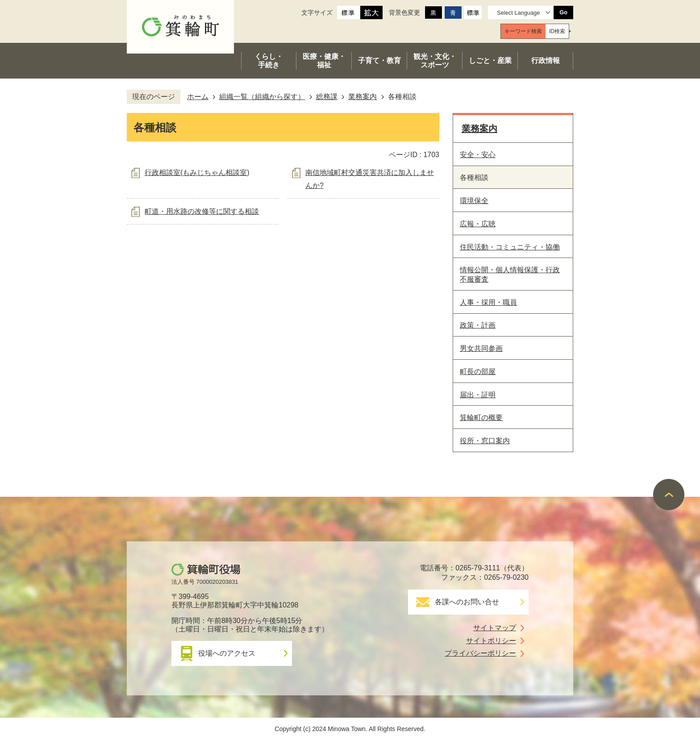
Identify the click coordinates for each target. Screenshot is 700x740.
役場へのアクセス (227, 653)
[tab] (523, 31)
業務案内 (362, 97)
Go (563, 12)
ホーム (198, 97)
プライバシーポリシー (480, 653)
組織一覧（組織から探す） (262, 97)
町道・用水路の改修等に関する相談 (202, 211)
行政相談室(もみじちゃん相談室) (197, 173)
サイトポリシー (491, 641)
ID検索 (557, 31)
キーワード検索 (523, 31)
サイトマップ (495, 628)
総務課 (327, 97)
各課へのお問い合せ (467, 602)
